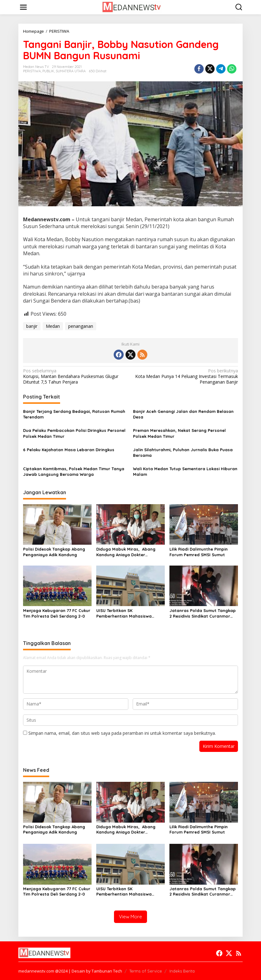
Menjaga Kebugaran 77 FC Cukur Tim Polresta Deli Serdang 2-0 (57, 613)
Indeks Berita (182, 971)
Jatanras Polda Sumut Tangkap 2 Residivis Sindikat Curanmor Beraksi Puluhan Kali (203, 613)
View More (130, 917)
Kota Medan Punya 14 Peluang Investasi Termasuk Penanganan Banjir (186, 376)
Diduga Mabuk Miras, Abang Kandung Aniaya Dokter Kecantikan (126, 552)
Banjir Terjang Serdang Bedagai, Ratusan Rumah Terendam (74, 414)
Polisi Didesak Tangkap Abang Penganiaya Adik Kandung (54, 552)
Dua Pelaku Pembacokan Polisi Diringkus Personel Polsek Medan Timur (74, 433)
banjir (32, 326)
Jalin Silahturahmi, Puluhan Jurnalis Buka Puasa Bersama (183, 452)
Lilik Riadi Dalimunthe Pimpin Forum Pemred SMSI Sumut (199, 552)
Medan (53, 326)
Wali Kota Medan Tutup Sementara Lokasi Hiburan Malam (185, 471)
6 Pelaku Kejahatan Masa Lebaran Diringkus (69, 450)
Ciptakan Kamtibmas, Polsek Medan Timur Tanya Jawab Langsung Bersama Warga (74, 471)
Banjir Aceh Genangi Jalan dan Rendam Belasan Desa (183, 414)
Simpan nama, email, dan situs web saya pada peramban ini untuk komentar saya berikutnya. (122, 733)
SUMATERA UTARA (71, 71)
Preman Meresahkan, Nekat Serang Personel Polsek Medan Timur (179, 433)
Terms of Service (146, 971)
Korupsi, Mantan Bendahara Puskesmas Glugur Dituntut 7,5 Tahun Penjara (75, 376)
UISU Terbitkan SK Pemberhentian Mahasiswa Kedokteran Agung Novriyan (126, 613)
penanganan (81, 326)
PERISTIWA (32, 71)
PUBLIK (48, 71)
